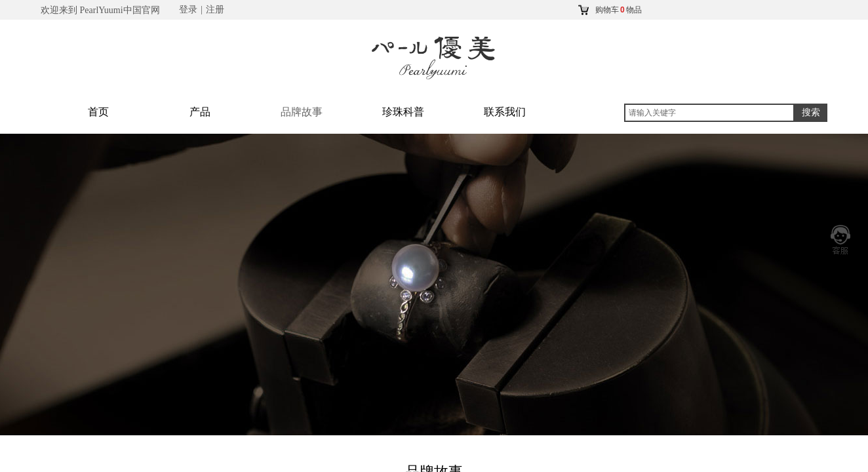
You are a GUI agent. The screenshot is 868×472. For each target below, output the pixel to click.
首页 (98, 112)
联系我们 (505, 112)
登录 (188, 10)
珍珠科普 (403, 112)
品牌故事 (302, 112)
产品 (200, 112)
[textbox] (709, 113)
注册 (215, 10)
